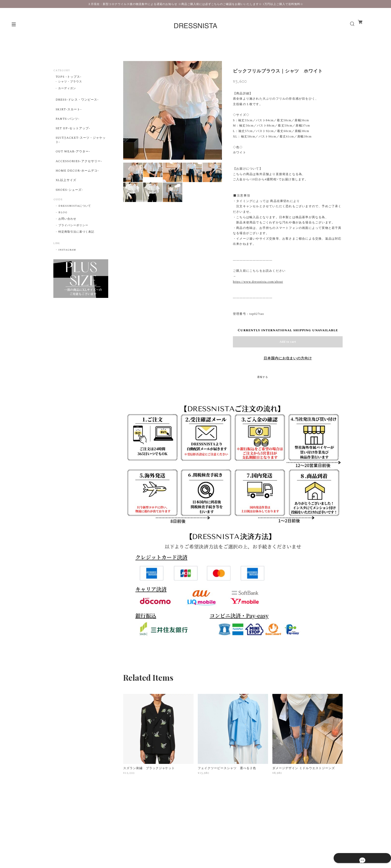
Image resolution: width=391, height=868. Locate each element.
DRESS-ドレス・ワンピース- (78, 102)
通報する (263, 377)
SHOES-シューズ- (69, 211)
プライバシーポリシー (73, 249)
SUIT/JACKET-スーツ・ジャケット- (80, 151)
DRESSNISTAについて (75, 229)
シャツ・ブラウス (70, 84)
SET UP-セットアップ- (73, 137)
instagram (67, 273)
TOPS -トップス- (68, 77)
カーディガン (67, 90)
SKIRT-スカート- (68, 114)
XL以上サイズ (65, 200)
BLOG (63, 236)
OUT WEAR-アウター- (73, 165)
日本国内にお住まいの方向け (288, 358)
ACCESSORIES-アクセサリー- (80, 176)
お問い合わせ (67, 242)
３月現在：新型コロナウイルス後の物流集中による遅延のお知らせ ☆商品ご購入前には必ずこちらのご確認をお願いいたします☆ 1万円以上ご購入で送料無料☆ (195, 4)
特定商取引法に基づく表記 (76, 255)
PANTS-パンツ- (67, 126)
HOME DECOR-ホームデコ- (78, 188)
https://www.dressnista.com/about (258, 282)
